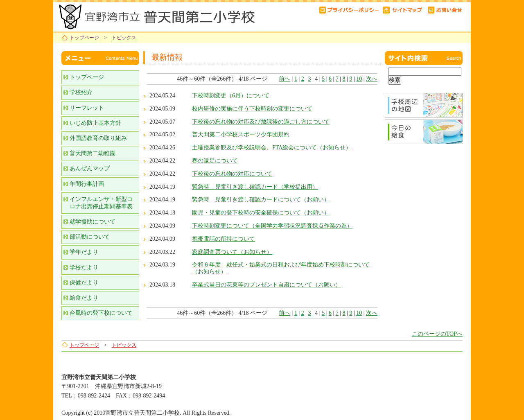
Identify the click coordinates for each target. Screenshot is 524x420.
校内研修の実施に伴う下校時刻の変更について (252, 109)
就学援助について (93, 222)
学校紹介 (81, 92)
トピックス (124, 38)
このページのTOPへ (437, 334)
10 (359, 79)
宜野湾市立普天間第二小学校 (156, 15)
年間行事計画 (87, 184)
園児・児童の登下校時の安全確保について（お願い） (261, 213)
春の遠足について (215, 161)
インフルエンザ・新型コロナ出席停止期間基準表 (101, 203)
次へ (372, 79)
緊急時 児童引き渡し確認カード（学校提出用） (255, 187)
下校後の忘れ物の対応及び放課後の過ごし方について (261, 122)
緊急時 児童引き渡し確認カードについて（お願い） (261, 200)
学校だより (84, 268)
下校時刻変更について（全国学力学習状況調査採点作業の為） (272, 226)
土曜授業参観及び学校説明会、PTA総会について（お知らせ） (272, 148)
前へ (285, 79)
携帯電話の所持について (224, 239)
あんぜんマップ (90, 168)
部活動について (90, 237)
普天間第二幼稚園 (93, 153)
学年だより (84, 252)
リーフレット (87, 108)
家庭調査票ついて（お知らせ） (232, 252)
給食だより (84, 298)
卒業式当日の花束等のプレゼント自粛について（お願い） (267, 285)
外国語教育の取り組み (98, 138)
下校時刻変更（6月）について (231, 96)
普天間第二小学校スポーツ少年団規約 (241, 134)
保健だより (84, 283)
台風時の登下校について (101, 313)
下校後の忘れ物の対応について (232, 174)
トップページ (84, 38)
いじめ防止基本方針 (95, 123)
